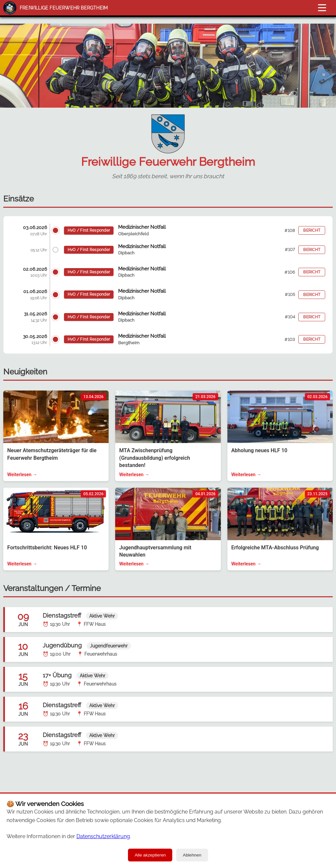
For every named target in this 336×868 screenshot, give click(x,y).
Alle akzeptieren (150, 855)
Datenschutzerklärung (103, 836)
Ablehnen (192, 855)
